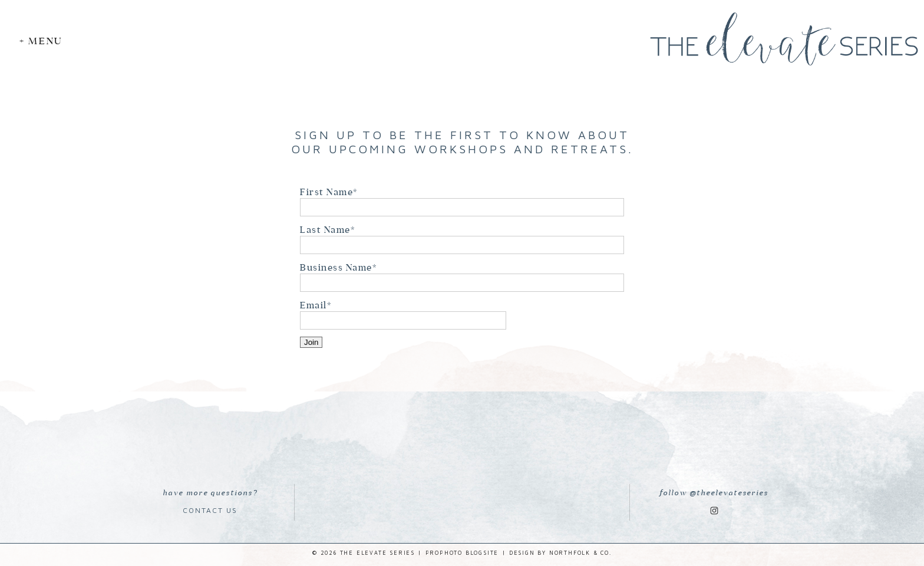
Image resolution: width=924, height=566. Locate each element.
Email (313, 305)
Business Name (336, 267)
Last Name (325, 230)
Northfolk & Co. (580, 553)
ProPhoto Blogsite (462, 553)
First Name (326, 192)
